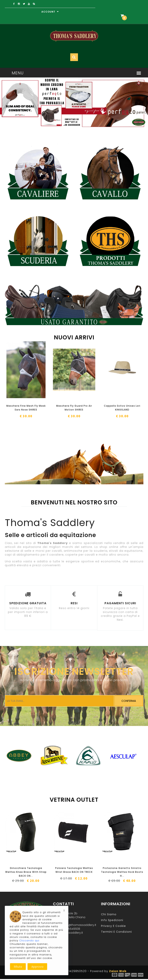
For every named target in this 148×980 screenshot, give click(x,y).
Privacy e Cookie (113, 926)
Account (50, 12)
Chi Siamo (109, 914)
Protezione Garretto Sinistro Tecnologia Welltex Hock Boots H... (122, 872)
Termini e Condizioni (116, 932)
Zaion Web (118, 971)
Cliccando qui (29, 940)
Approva (37, 967)
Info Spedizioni (112, 920)
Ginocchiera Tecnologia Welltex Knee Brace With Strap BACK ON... (26, 872)
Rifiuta (18, 967)
